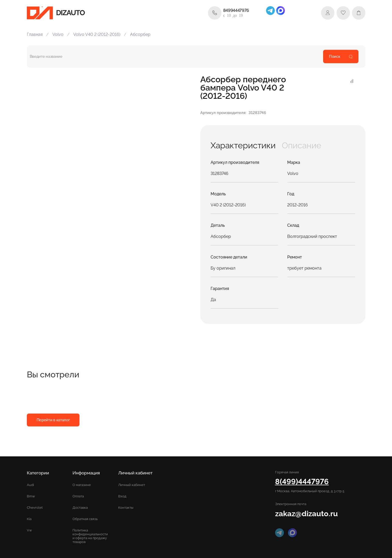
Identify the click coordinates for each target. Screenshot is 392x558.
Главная (35, 34)
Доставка (80, 508)
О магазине (82, 485)
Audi (30, 485)
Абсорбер (140, 34)
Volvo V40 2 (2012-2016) (97, 34)
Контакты (126, 508)
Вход (122, 496)
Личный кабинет (132, 485)
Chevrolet (35, 508)
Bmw (31, 496)
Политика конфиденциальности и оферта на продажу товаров (90, 536)
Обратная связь (85, 519)
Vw (29, 530)
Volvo (58, 34)
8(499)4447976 (302, 482)
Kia (29, 519)
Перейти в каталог (53, 420)
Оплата (78, 496)
